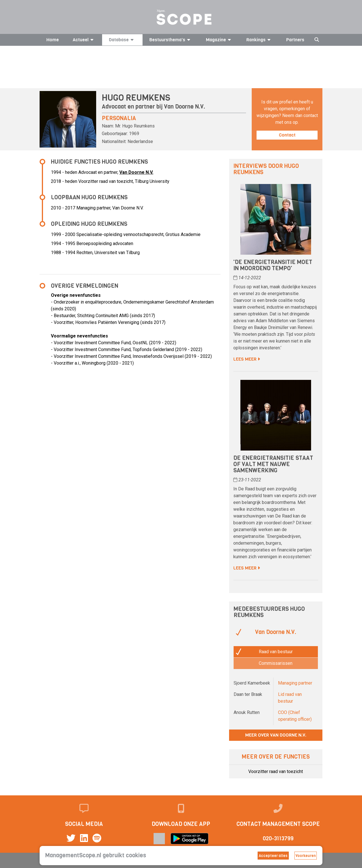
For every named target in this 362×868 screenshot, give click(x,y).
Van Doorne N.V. (185, 107)
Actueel (84, 40)
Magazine (219, 40)
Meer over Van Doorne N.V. (276, 735)
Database (122, 40)
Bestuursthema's (171, 40)
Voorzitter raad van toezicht (276, 771)
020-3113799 (278, 838)
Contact (287, 135)
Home (53, 40)
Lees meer (247, 359)
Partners (295, 40)
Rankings (259, 40)
